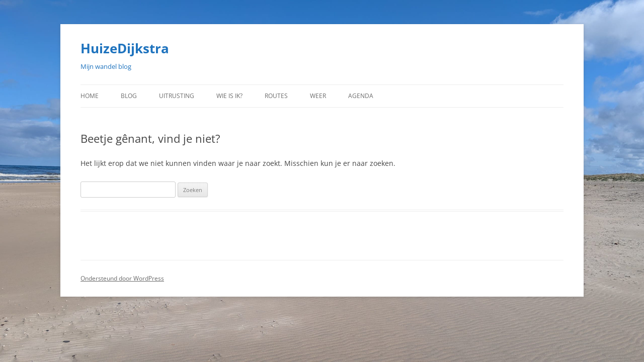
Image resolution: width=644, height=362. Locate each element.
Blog (129, 96)
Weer (318, 96)
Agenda (361, 96)
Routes (276, 96)
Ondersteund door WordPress (122, 278)
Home (90, 96)
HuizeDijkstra (125, 48)
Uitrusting (177, 96)
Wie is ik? (229, 96)
